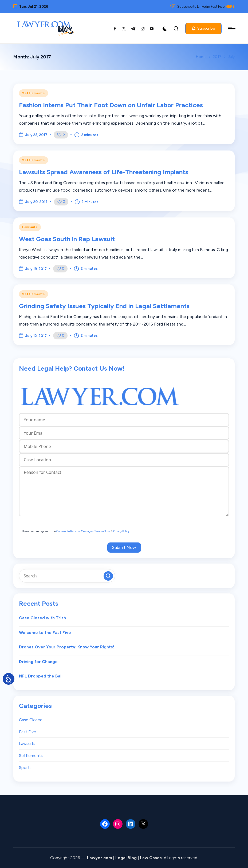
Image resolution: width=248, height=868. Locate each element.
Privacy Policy (121, 531)
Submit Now (124, 547)
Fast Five (27, 732)
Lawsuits (30, 227)
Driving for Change (38, 662)
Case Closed (31, 720)
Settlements (34, 93)
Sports (25, 768)
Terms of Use (102, 531)
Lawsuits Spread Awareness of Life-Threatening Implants (104, 172)
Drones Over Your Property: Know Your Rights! (67, 647)
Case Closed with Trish (42, 618)
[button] (203, 29)
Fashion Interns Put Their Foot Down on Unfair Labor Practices (111, 105)
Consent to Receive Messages (75, 531)
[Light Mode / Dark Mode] (165, 29)
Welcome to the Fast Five (45, 633)
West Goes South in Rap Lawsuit (67, 239)
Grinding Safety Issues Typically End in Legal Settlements (104, 306)
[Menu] (231, 29)
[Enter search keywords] (67, 576)
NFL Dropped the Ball (41, 676)
